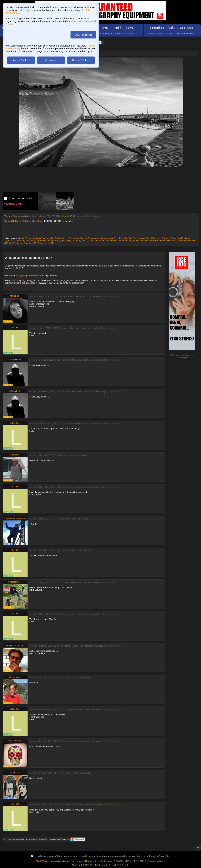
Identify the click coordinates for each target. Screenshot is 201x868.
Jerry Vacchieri (43, 241)
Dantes (83, 238)
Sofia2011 (9, 243)
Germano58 (177, 238)
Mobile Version (43, 861)
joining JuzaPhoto (30, 276)
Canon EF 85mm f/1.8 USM (28, 221)
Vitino (40, 243)
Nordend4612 (126, 241)
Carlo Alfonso (61, 238)
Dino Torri (119, 238)
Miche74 (85, 241)
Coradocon (74, 238)
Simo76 (191, 241)
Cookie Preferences (103, 861)
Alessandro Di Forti (37, 238)
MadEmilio (65, 241)
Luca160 (55, 241)
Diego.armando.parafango (100, 238)
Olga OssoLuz (140, 241)
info (186, 358)
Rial (169, 241)
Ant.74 (50, 238)
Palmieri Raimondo (157, 241)
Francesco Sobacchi (161, 238)
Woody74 (48, 243)
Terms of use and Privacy (82, 861)
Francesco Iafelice (141, 238)
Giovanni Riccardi (21, 241)
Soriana (19, 243)
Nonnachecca (111, 241)
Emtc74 (128, 238)
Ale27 (24, 238)
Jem (33, 241)
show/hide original (110, 296)
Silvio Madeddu (179, 241)
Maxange (76, 241)
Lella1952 (67, 216)
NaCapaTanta (97, 241)
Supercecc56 (30, 243)
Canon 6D (9, 221)
